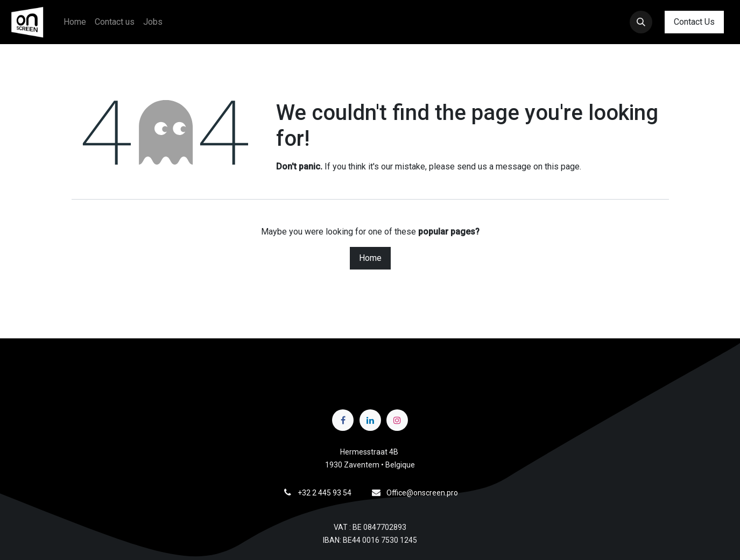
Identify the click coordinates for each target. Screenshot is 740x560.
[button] (641, 22)
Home (370, 258)
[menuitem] (75, 22)
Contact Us (694, 22)
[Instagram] (397, 420)
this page (562, 166)
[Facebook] (343, 420)
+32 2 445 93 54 (325, 493)
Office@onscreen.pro (422, 493)
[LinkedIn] (370, 420)
